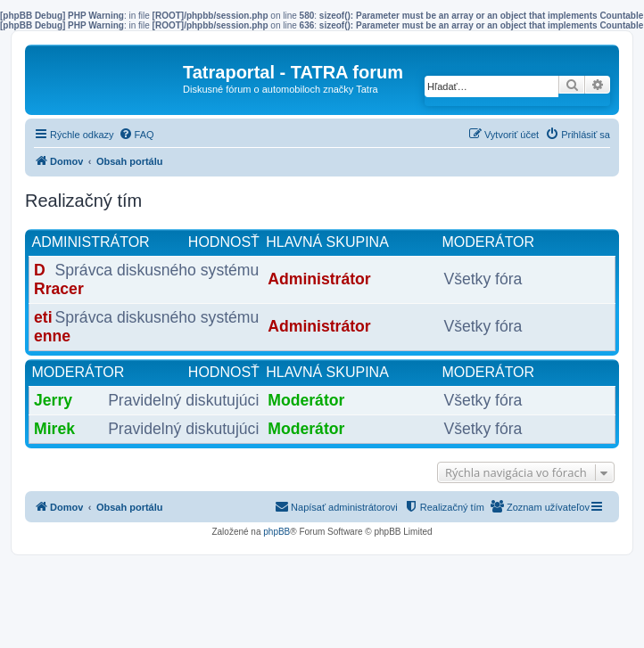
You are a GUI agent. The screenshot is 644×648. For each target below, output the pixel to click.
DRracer (59, 279)
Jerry (53, 400)
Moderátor (78, 372)
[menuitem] (136, 135)
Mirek (54, 429)
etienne (52, 327)
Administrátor (91, 242)
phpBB (277, 532)
